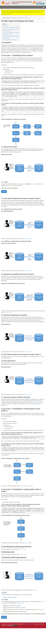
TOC (4, 18)
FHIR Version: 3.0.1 (30, 624)
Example (4, 192)
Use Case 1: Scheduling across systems (12, 27)
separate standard (37, 402)
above (7, 405)
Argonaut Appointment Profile (10, 597)
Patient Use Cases (28, 239)
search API (34, 590)
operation (30, 184)
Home (8, 18)
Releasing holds (7, 38)
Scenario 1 (28, 486)
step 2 (40, 357)
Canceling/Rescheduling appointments (11, 36)
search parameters (20, 603)
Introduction (6, 26)
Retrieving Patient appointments (10, 40)
